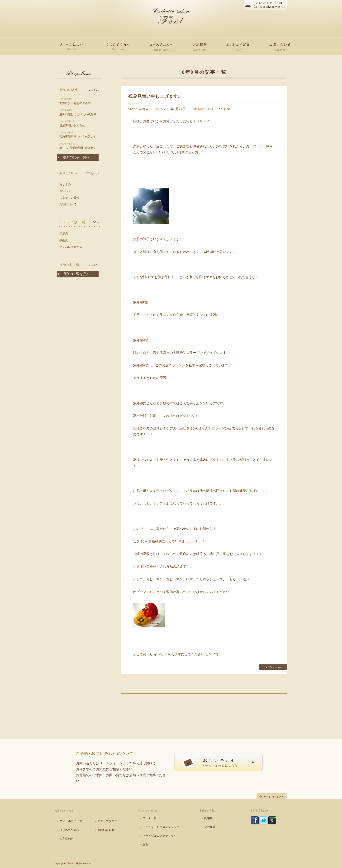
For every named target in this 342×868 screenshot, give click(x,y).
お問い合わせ (106, 830)
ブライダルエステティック (160, 836)
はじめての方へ (69, 830)
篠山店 (144, 109)
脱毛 (145, 845)
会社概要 (210, 827)
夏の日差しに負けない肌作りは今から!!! (78, 113)
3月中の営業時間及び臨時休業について (78, 146)
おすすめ (65, 184)
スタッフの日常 (219, 109)
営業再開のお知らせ (78, 123)
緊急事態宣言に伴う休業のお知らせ (78, 135)
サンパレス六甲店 (71, 247)
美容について (68, 204)
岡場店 (64, 234)
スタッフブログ (107, 821)
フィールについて (71, 821)
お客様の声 (66, 839)
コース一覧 (150, 818)
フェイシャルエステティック (161, 827)
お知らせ (65, 191)
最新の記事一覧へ (76, 157)
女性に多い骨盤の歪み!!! (78, 101)
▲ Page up (273, 667)
